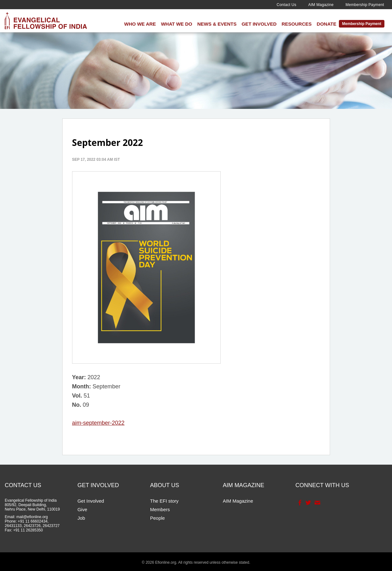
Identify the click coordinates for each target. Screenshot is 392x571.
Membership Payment (365, 5)
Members (160, 509)
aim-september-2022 (98, 423)
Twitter (308, 503)
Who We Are (140, 24)
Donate (327, 24)
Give (82, 509)
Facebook (299, 503)
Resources (297, 24)
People (158, 518)
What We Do (177, 24)
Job (81, 518)
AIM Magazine (321, 5)
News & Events (217, 24)
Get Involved (259, 24)
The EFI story (164, 501)
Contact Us (286, 5)
